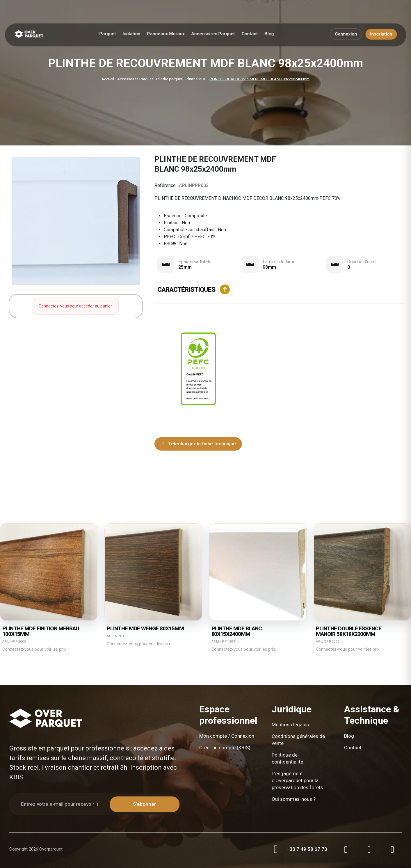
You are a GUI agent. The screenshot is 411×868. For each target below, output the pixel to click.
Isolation (131, 34)
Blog (269, 34)
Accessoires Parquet (213, 34)
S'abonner (145, 804)
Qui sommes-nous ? (294, 799)
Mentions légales (290, 725)
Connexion (346, 34)
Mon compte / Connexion (227, 736)
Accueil (108, 79)
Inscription (381, 34)
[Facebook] (369, 849)
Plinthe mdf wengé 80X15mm (145, 629)
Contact (250, 34)
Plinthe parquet (169, 79)
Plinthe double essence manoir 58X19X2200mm (349, 632)
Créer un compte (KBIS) (225, 748)
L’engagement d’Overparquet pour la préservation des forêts (297, 780)
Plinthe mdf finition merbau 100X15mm (41, 632)
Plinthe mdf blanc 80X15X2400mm (237, 632)
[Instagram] (346, 849)
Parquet (107, 34)
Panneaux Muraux (166, 34)
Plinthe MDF (196, 79)
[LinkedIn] (392, 849)
